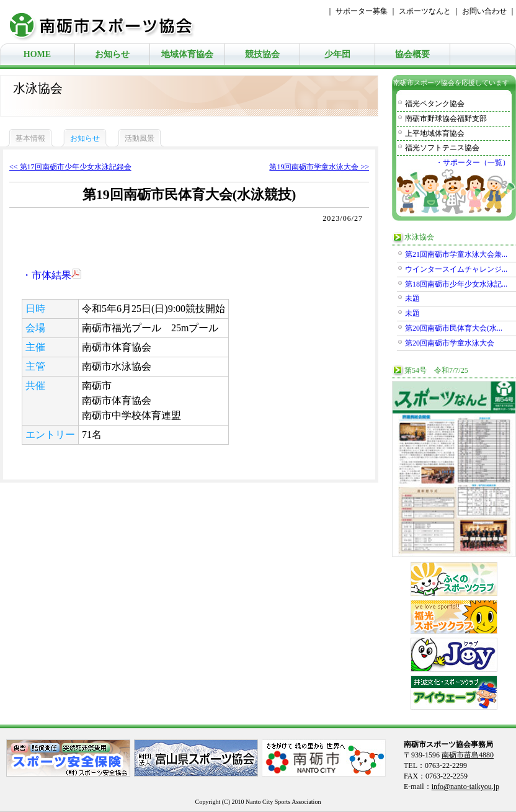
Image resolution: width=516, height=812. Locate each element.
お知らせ (112, 54)
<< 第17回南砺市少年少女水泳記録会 (70, 167)
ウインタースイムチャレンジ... (456, 269)
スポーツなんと (425, 11)
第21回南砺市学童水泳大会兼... (456, 254)
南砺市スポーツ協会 (109, 22)
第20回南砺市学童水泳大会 (450, 343)
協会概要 (412, 54)
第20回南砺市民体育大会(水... (454, 328)
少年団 (337, 54)
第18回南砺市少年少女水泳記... (456, 284)
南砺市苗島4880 (468, 755)
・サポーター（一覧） (473, 163)
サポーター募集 (362, 11)
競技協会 (262, 54)
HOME (37, 54)
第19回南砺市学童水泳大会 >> (319, 167)
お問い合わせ (484, 11)
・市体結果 (51, 275)
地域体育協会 (187, 54)
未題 (412, 298)
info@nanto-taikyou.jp (465, 787)
